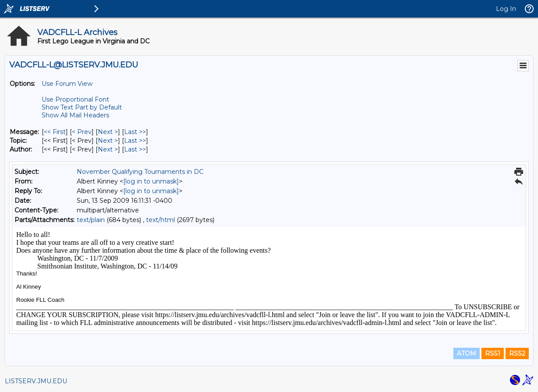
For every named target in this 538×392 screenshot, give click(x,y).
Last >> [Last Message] (135, 132)
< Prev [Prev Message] (82, 132)
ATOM (467, 353)
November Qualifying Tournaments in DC (140, 172)
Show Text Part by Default (82, 107)
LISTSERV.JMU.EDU (36, 381)
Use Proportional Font (75, 99)
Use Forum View (67, 84)
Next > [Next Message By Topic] (108, 141)
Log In (506, 9)
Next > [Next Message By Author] (108, 149)
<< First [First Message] (55, 132)
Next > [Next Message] (108, 132)
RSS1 (493, 353)
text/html (160, 220)
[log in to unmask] (151, 181)
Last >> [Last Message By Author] (135, 149)
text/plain (91, 220)
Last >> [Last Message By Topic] (135, 141)
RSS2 (517, 353)
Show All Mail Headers (75, 115)
